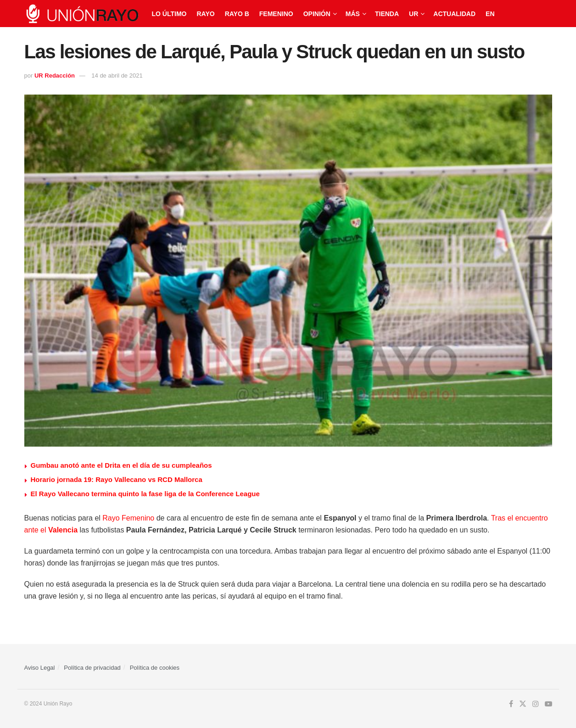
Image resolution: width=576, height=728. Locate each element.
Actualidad (454, 14)
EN (490, 14)
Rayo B (237, 14)
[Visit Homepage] (82, 14)
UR (414, 14)
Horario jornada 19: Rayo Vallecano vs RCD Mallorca (117, 479)
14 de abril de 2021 (117, 76)
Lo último (169, 14)
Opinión (317, 14)
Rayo (205, 14)
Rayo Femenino (128, 518)
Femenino (276, 14)
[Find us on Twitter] (523, 704)
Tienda (387, 14)
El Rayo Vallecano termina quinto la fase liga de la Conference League (145, 494)
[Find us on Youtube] (548, 704)
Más (353, 14)
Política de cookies (155, 668)
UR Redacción (55, 76)
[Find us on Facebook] (511, 704)
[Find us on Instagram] (536, 704)
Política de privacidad (92, 668)
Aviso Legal (40, 668)
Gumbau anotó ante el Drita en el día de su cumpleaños (121, 465)
